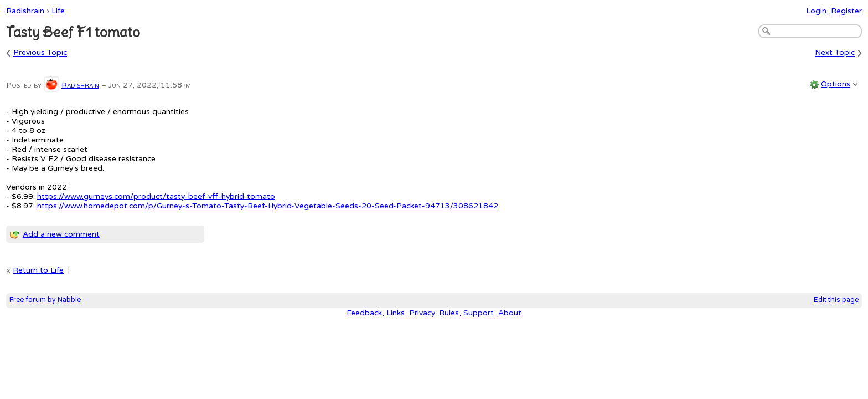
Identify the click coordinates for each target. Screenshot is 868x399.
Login (816, 11)
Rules (449, 313)
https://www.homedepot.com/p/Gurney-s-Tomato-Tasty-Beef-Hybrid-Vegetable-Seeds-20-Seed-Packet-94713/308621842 (268, 206)
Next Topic (835, 53)
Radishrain (25, 11)
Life (58, 11)
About (510, 313)
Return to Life (38, 270)
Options (836, 84)
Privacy (422, 313)
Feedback (364, 313)
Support (479, 313)
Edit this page (836, 300)
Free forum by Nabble (45, 300)
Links (396, 313)
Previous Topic (40, 53)
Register (846, 11)
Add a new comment (61, 234)
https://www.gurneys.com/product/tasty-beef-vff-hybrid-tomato (156, 196)
